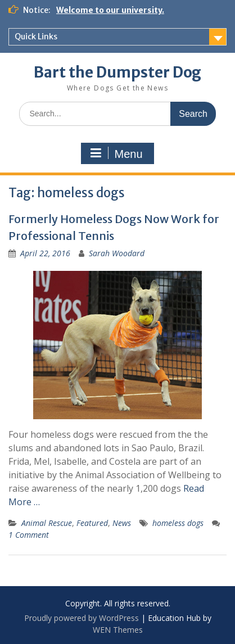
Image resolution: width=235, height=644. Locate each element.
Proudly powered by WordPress (82, 618)
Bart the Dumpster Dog (117, 72)
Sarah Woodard (117, 253)
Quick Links (36, 37)
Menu (116, 153)
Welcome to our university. (110, 10)
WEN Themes (118, 630)
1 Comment (29, 535)
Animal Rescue (47, 523)
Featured (92, 523)
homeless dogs (178, 523)
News (122, 523)
